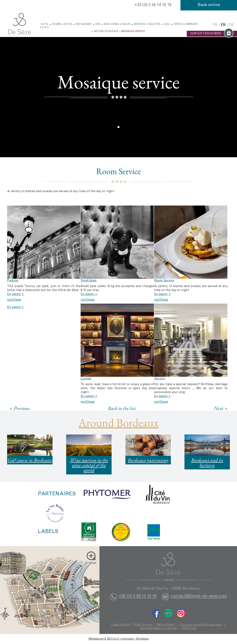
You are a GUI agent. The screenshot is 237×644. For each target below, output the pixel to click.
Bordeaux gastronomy (148, 460)
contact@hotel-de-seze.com (199, 597)
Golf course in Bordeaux (30, 460)
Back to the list (122, 408)
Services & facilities (147, 24)
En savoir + (15, 294)
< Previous (20, 408)
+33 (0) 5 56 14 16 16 (153, 5)
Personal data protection (159, 628)
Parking (13, 281)
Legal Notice (121, 625)
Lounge (86, 379)
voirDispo (14, 300)
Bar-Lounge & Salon (117, 24)
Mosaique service (133, 31)
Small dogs (89, 281)
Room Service (164, 281)
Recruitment (166, 625)
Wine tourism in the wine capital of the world (89, 465)
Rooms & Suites (62, 24)
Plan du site (143, 625)
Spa (98, 24)
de (231, 25)
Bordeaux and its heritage (207, 463)
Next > (221, 408)
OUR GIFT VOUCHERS (212, 34)
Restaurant (84, 24)
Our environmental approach (201, 625)
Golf (167, 24)
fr (215, 25)
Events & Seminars (185, 24)
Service (160, 379)
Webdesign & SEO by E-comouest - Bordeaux (119, 639)
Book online (209, 5)
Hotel (45, 24)
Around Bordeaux (106, 31)
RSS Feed (189, 628)
